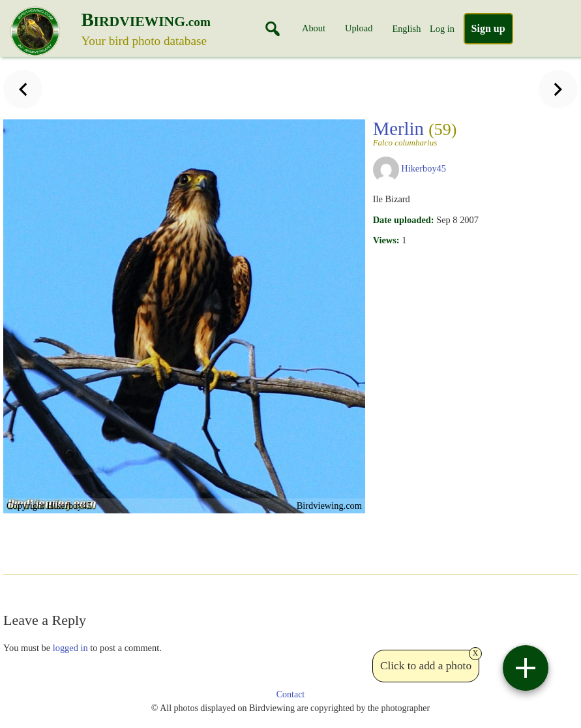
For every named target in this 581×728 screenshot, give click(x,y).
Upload (359, 28)
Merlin (424, 132)
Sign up (488, 28)
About (314, 28)
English (406, 29)
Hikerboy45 (424, 168)
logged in (70, 648)
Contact (291, 694)
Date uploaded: (404, 220)
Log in (442, 29)
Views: (386, 240)
